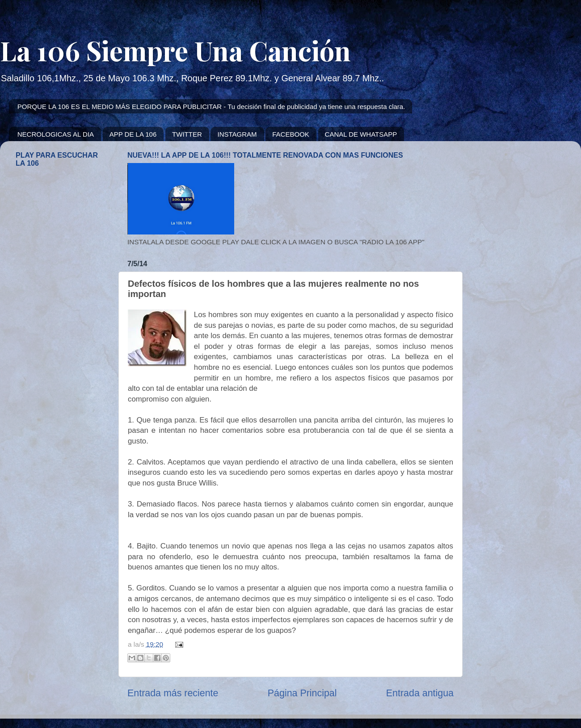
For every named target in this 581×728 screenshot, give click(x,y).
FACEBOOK (291, 134)
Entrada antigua (420, 693)
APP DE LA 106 (133, 134)
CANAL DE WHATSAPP (361, 134)
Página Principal (302, 693)
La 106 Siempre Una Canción (175, 50)
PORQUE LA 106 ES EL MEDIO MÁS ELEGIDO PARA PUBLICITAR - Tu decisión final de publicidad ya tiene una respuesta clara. (211, 107)
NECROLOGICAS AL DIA (56, 134)
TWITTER (187, 134)
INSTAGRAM (237, 134)
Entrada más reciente (173, 693)
